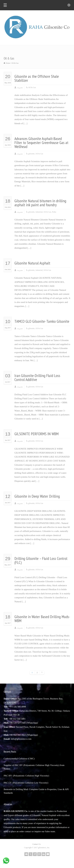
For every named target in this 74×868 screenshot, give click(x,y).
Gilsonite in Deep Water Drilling (37, 496)
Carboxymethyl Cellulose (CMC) (19, 759)
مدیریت (20, 87)
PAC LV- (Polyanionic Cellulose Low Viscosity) (26, 783)
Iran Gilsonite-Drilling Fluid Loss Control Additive (37, 378)
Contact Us (37, 844)
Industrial (39, 212)
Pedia (54, 212)
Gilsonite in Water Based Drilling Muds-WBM (42, 619)
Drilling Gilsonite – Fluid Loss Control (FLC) (41, 560)
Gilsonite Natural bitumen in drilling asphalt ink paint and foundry (40, 203)
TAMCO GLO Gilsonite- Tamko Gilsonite (42, 321)
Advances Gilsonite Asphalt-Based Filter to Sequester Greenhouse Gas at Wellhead (41, 143)
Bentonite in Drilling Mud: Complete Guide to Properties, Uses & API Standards (36, 791)
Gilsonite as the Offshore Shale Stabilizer (37, 78)
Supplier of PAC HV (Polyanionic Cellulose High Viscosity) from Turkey (34, 767)
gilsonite (31, 154)
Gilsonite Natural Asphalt (32, 263)
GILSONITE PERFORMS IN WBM (37, 434)
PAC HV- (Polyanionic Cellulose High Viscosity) (26, 776)
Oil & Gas (32, 87)
